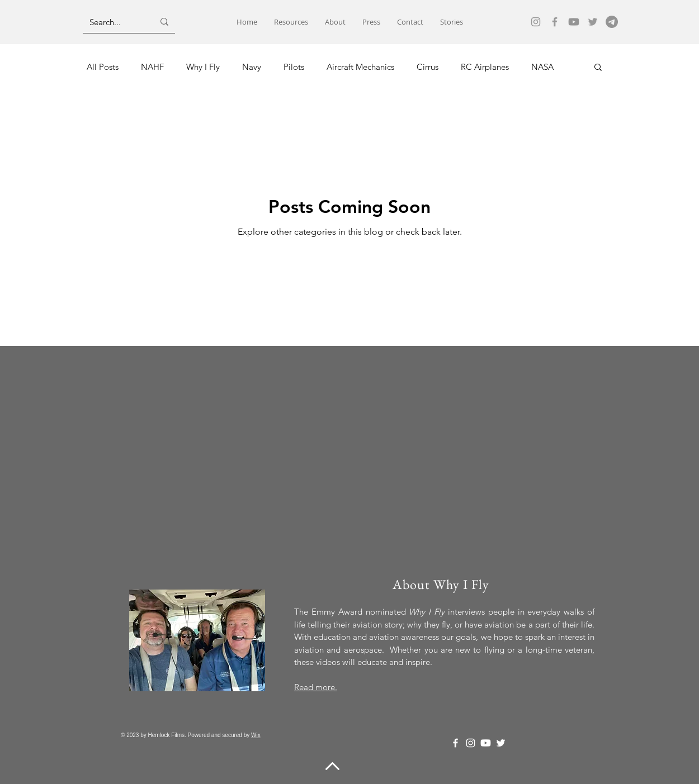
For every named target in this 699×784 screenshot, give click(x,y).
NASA (542, 67)
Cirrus (428, 67)
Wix (256, 735)
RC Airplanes (485, 67)
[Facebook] (555, 22)
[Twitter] (593, 22)
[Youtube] (574, 22)
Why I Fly (203, 67)
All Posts (103, 67)
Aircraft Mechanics (360, 67)
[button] (598, 68)
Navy (252, 67)
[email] (612, 22)
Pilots (294, 67)
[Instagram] (536, 22)
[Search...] (113, 22)
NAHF (152, 67)
